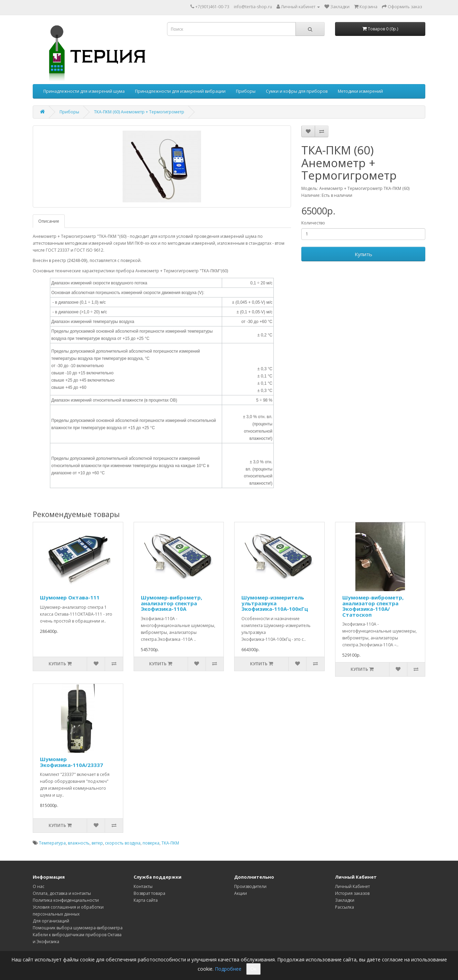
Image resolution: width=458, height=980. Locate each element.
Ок (253, 969)
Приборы (246, 91)
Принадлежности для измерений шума (84, 91)
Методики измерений (360, 91)
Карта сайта (146, 900)
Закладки (345, 900)
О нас (39, 886)
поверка (151, 843)
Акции (241, 893)
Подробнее (228, 969)
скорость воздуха (123, 843)
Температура (52, 843)
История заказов (352, 893)
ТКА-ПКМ (170, 843)
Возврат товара (149, 893)
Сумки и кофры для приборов (297, 91)
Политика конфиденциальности (66, 900)
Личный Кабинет (352, 886)
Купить (363, 254)
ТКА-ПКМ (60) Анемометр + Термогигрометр (139, 112)
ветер (97, 843)
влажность (79, 843)
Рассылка (345, 907)
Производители (250, 886)
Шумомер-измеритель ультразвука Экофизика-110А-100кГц (275, 603)
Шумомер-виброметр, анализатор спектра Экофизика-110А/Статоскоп (373, 606)
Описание (49, 221)
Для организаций (51, 921)
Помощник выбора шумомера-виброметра (78, 928)
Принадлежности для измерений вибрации (180, 91)
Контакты (143, 886)
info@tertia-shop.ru (253, 7)
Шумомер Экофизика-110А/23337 (71, 762)
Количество (313, 223)
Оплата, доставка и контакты (62, 893)
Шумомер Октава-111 (70, 597)
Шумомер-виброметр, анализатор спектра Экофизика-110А (171, 603)
